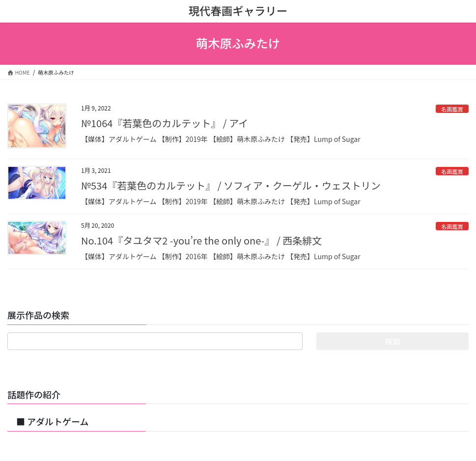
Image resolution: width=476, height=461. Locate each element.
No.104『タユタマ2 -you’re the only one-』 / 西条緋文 (201, 240)
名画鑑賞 (452, 109)
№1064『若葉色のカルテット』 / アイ (165, 123)
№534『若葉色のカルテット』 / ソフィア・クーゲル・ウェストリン (231, 185)
